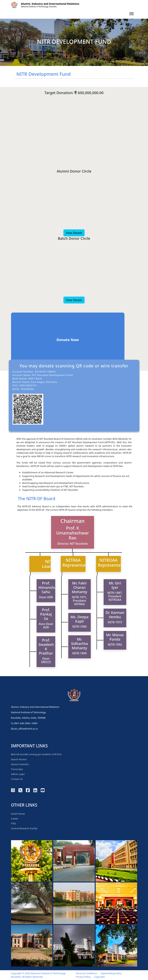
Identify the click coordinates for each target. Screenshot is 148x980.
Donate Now (68, 340)
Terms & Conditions (86, 973)
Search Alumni (19, 759)
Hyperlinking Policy (111, 973)
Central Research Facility (24, 828)
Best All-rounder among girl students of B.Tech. (37, 754)
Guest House (18, 814)
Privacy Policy (83, 977)
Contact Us (17, 779)
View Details (74, 233)
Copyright (99, 977)
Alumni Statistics (20, 764)
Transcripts (17, 769)
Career (15, 819)
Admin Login (18, 774)
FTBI (13, 823)
